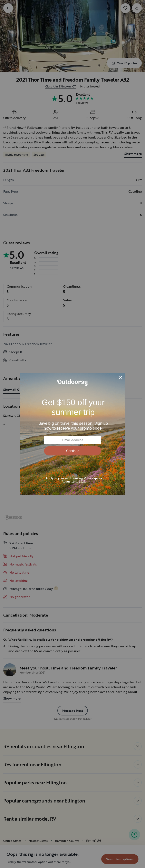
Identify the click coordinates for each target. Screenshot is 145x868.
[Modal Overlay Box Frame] (73, 434)
